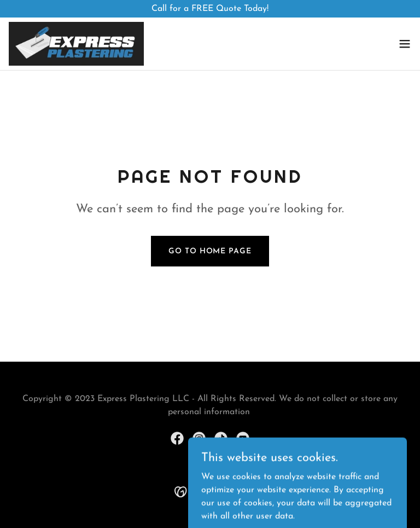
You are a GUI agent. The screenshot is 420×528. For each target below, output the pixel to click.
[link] (76, 44)
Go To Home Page (210, 251)
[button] (405, 44)
